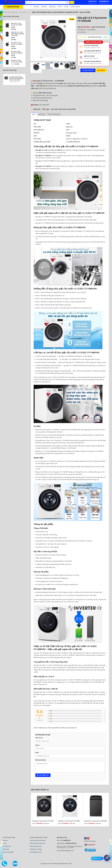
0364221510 (92, 1)
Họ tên (38, 745)
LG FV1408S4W (46, 156)
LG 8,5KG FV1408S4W (48, 161)
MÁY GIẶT (23, 12)
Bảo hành (42, 114)
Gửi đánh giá (43, 775)
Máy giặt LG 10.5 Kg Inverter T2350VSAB (96, 821)
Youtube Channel (75, 7)
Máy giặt (38, 150)
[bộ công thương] (90, 852)
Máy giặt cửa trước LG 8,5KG (71, 146)
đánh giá (45, 575)
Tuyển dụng (52, 7)
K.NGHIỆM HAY (104, 1)
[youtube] (88, 838)
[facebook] (85, 838)
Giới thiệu (44, 7)
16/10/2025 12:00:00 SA (14, 82)
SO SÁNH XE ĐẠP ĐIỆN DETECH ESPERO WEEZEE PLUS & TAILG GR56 (17, 79)
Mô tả (34, 114)
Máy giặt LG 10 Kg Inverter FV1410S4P (43, 821)
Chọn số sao (39, 738)
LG (29, 12)
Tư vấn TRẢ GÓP (88, 70)
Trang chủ (36, 7)
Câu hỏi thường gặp (54, 114)
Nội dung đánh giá (41, 760)
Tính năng (39, 146)
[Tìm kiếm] (68, 2)
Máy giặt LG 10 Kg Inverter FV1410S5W (69, 821)
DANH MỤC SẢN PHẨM (11, 12)
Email (37, 753)
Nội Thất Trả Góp (55, 646)
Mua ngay (101, 70)
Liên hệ (66, 7)
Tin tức (60, 7)
